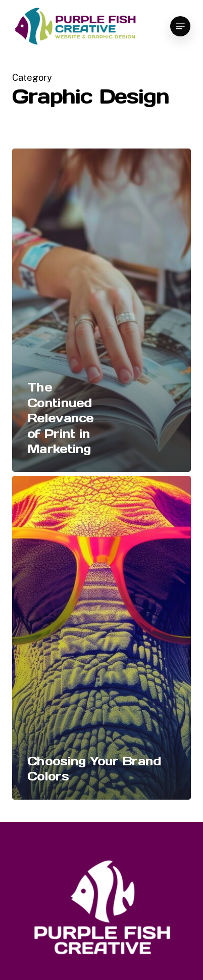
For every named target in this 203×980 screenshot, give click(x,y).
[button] (180, 26)
